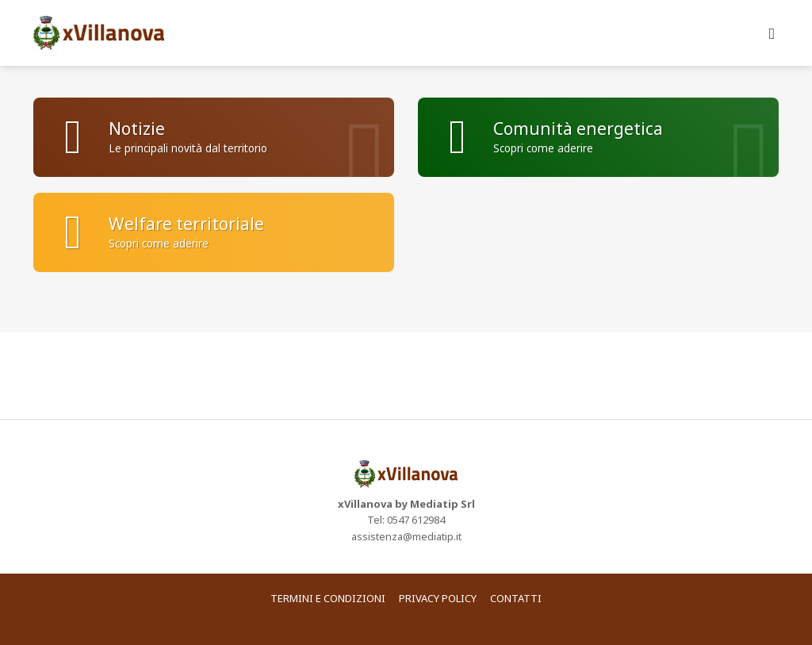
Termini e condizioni (328, 598)
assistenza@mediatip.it (406, 536)
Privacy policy (438, 598)
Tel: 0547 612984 (406, 520)
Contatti (516, 598)
